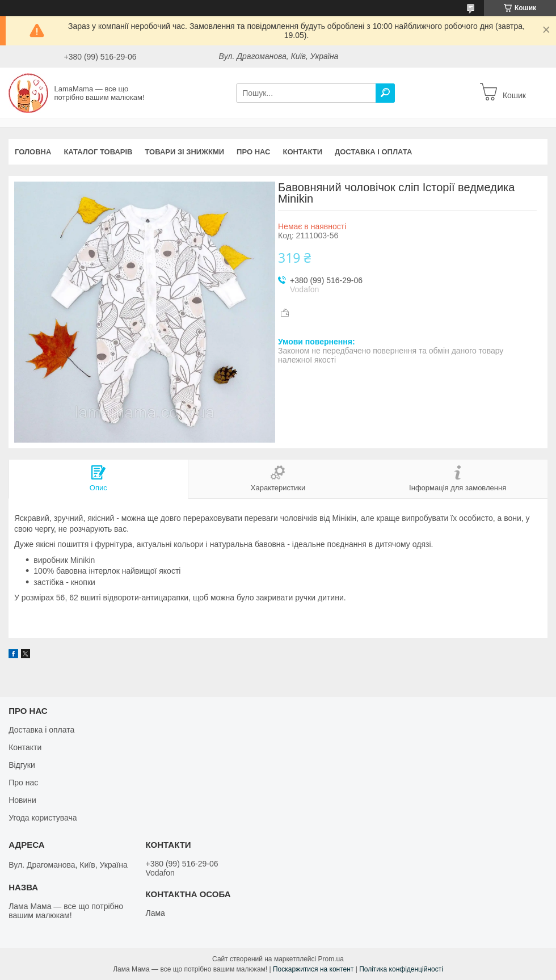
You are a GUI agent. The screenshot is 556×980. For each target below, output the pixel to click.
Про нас (253, 152)
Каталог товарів (98, 152)
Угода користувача (43, 818)
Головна (33, 152)
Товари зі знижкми (184, 152)
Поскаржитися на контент (313, 969)
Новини (22, 800)
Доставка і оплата (373, 152)
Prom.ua (331, 959)
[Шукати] (385, 93)
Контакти (303, 152)
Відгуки (22, 765)
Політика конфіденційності (401, 969)
